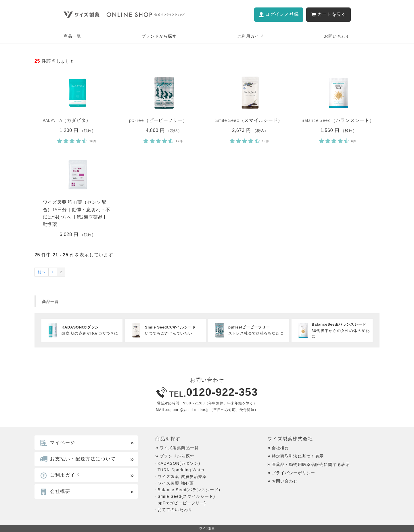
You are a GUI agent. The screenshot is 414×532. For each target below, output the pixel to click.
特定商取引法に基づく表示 (298, 456)
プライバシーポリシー (293, 473)
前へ (42, 272)
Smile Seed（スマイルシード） (249, 120)
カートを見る (332, 14)
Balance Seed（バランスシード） (338, 120)
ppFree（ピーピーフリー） (158, 120)
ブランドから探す (159, 36)
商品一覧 (72, 36)
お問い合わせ (337, 36)
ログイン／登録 (282, 14)
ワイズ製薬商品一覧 (179, 448)
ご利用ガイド (250, 36)
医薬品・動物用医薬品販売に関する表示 (311, 464)
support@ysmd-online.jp (188, 410)
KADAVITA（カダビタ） (67, 120)
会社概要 (280, 448)
